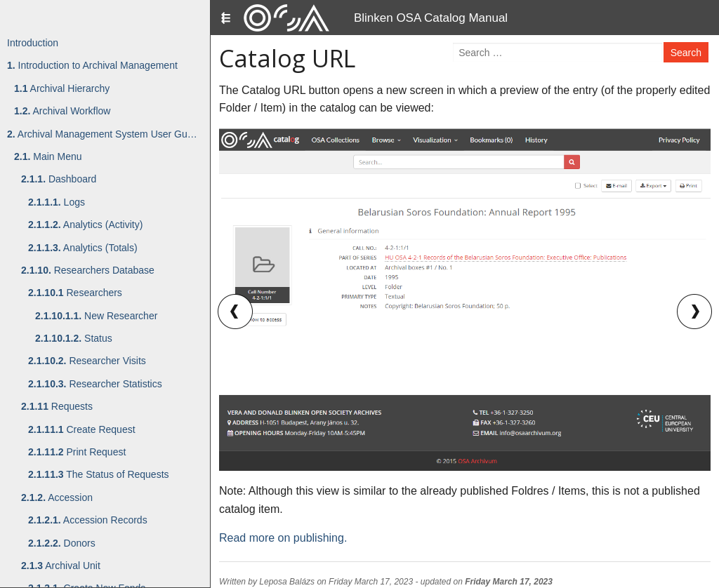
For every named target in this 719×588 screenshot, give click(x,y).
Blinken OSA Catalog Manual (431, 18)
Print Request (77, 452)
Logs (57, 202)
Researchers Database (88, 270)
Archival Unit (61, 566)
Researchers (75, 293)
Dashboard (59, 179)
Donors (62, 543)
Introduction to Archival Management (92, 65)
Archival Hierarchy (62, 88)
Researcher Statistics (95, 384)
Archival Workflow (62, 111)
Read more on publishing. (283, 538)
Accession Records (88, 520)
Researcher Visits (87, 361)
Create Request (82, 429)
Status (74, 338)
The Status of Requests (99, 474)
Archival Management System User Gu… (102, 134)
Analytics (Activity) (85, 225)
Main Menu (48, 156)
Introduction (33, 43)
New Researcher (96, 316)
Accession (57, 497)
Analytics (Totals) (83, 248)
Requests (57, 406)
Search (686, 53)
